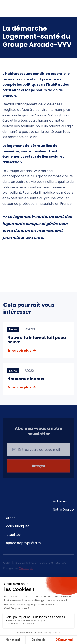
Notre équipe (63, 510)
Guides (10, 518)
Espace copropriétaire (23, 543)
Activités (60, 501)
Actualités (12, 535)
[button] (71, 8)
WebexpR (26, 569)
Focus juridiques (17, 526)
